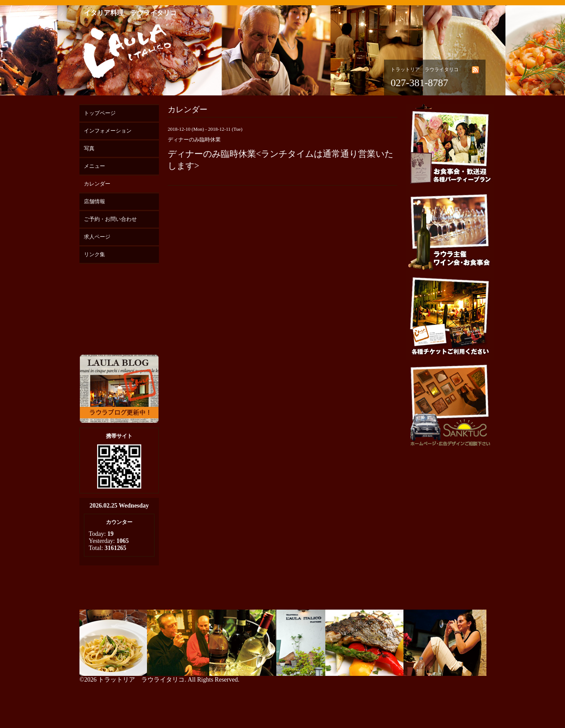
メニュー (94, 166)
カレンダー (97, 184)
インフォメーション (108, 131)
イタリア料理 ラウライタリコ (130, 13)
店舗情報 (94, 201)
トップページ (100, 113)
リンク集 (94, 254)
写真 (89, 148)
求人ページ (97, 237)
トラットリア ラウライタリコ (141, 680)
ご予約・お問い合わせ (110, 219)
